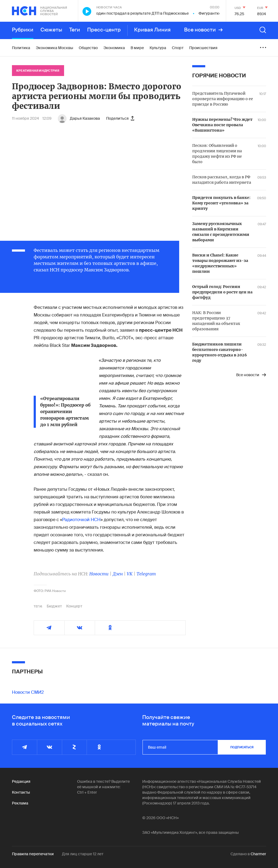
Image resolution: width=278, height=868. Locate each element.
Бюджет (54, 606)
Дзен (118, 574)
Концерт (74, 606)
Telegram (146, 574)
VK (130, 574)
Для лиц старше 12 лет (83, 854)
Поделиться (120, 118)
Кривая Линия (152, 30)
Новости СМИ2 (28, 692)
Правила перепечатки (33, 854)
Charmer (258, 854)
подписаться (242, 747)
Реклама (20, 803)
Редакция (21, 781)
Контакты (21, 792)
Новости (99, 574)
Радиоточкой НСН (81, 520)
